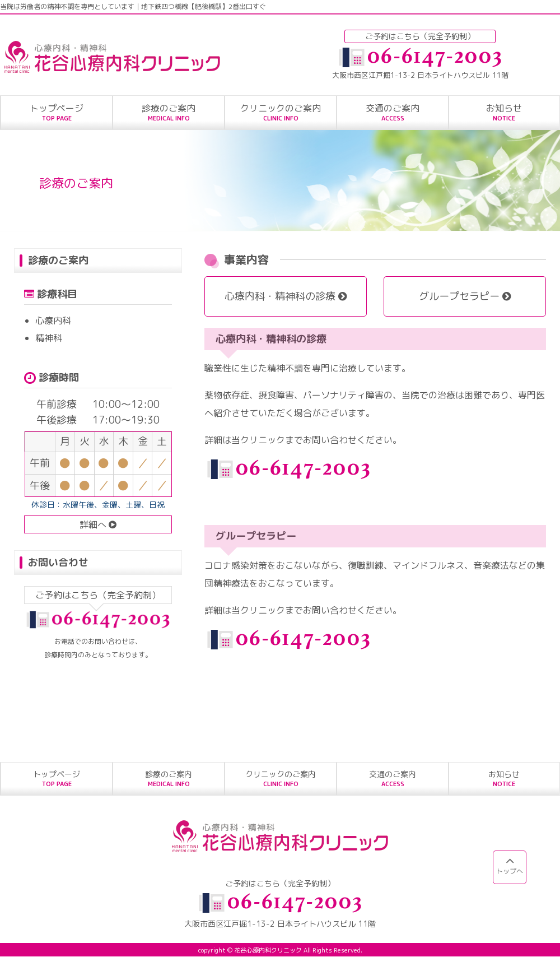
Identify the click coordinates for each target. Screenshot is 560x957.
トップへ (510, 865)
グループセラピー (465, 296)
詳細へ (98, 524)
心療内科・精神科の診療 (286, 296)
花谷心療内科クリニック (268, 950)
